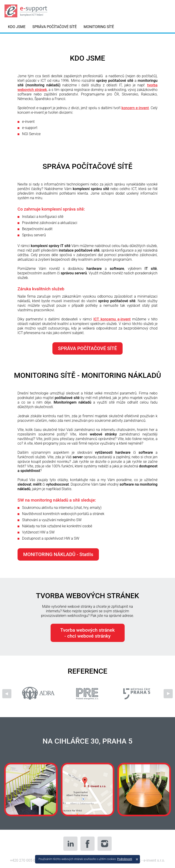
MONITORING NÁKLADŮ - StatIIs (58, 554)
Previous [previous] (7, 694)
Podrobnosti (125, 859)
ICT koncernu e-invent (112, 319)
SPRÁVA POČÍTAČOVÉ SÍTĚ (55, 27)
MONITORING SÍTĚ (99, 27)
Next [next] (168, 694)
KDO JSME (17, 27)
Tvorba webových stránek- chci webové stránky (88, 633)
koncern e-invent (135, 108)
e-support (30, 128)
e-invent (28, 122)
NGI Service (31, 134)
